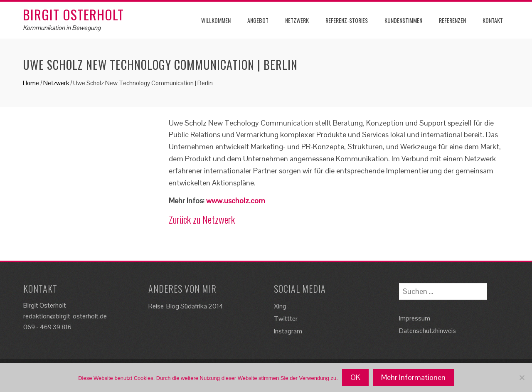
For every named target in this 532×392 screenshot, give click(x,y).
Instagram (288, 331)
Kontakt (493, 20)
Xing (280, 306)
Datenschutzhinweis (427, 331)
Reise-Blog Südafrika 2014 (186, 306)
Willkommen (216, 20)
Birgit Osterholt (73, 14)
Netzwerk (297, 20)
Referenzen (452, 20)
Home (31, 83)
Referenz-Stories (347, 20)
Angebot (258, 20)
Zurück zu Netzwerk (202, 219)
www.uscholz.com (236, 201)
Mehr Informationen (413, 377)
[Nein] (522, 377)
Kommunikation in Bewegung (62, 28)
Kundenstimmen (403, 20)
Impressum (415, 318)
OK (355, 377)
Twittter (286, 319)
